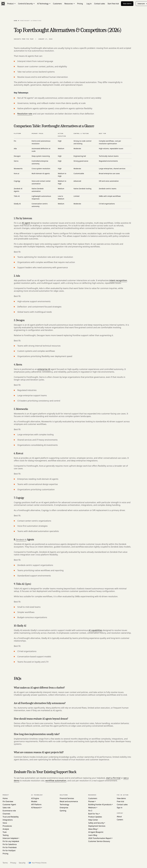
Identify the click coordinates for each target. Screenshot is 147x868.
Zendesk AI (21, 540)
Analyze (6, 829)
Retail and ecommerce (69, 801)
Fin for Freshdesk (10, 847)
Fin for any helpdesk (11, 841)
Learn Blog (93, 835)
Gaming (63, 811)
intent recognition (118, 280)
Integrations (8, 820)
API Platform (36, 805)
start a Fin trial (113, 778)
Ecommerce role (9, 811)
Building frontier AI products (100, 805)
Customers (93, 798)
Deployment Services (97, 826)
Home (16, 21)
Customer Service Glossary (99, 841)
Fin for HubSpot (9, 850)
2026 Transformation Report (100, 838)
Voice (5, 823)
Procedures (7, 826)
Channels (6, 814)
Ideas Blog (93, 829)
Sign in (120, 808)
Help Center (93, 820)
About (119, 817)
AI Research (36, 808)
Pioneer (91, 801)
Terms (5, 863)
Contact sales (122, 805)
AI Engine (35, 798)
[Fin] (3, 4)
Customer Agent (9, 805)
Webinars (92, 808)
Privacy (13, 863)
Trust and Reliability (11, 817)
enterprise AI (44, 369)
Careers (120, 820)
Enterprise (64, 808)
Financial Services (67, 798)
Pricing (5, 854)
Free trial (120, 801)
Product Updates (95, 817)
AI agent (26, 223)
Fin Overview (8, 801)
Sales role (7, 808)
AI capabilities (95, 630)
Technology (64, 805)
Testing (6, 835)
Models (34, 801)
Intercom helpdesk (10, 838)
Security (22, 863)
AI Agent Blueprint (96, 832)
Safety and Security (96, 823)
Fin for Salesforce (10, 844)
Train (5, 832)
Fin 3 (90, 811)
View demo (127, 4)
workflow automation (56, 781)
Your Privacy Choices (39, 863)
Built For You (93, 814)
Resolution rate (25, 114)
